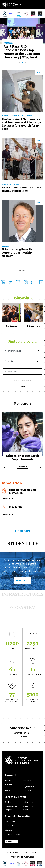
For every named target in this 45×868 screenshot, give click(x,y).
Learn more (8, 498)
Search (23, 387)
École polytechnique (28, 786)
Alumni (25, 810)
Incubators (16, 507)
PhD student (28, 802)
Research (9, 784)
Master (8, 780)
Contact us (11, 841)
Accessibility (10, 826)
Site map (8, 830)
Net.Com (26, 857)
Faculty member (11, 806)
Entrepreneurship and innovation (22, 491)
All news (22, 270)
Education (27, 780)
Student (8, 802)
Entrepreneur (28, 806)
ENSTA (8, 791)
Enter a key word (23, 380)
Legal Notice (10, 821)
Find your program (22, 341)
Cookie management (13, 834)
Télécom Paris (28, 791)
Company (9, 810)
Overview (23, 467)
